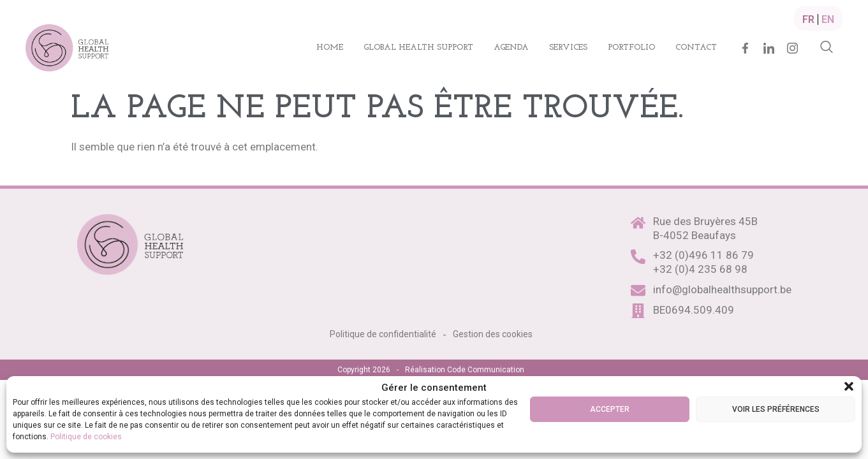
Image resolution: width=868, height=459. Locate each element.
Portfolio (631, 47)
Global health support (418, 47)
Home (330, 47)
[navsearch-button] (827, 48)
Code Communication (486, 370)
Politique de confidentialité (383, 334)
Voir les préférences (776, 409)
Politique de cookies (86, 437)
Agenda (511, 47)
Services (568, 47)
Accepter (610, 409)
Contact (696, 47)
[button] (849, 386)
